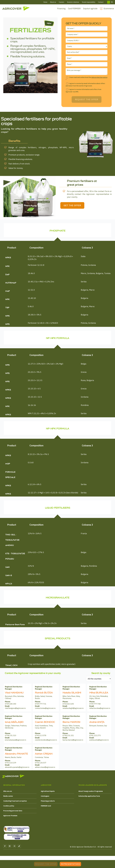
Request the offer (46, 864)
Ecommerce (109, 9)
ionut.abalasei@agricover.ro (16, 741)
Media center (8, 798)
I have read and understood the (86, 79)
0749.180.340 (11, 705)
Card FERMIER (74, 9)
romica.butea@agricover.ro (45, 710)
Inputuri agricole (90, 9)
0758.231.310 (11, 737)
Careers (61, 2)
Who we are (8, 793)
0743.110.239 (11, 764)
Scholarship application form (89, 798)
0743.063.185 (68, 705)
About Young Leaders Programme (91, 793)
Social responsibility (89, 2)
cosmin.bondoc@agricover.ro (46, 741)
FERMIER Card (46, 807)
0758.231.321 (68, 737)
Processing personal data (13, 812)
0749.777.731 (41, 705)
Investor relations (73, 2)
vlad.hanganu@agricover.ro (15, 710)
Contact (101, 2)
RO (112, 2)
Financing (61, 9)
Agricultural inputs (48, 793)
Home (45, 2)
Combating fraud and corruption (15, 803)
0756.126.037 (41, 764)
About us (53, 2)
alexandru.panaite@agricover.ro (17, 769)
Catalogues (45, 798)
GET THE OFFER (79, 207)
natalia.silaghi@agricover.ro (73, 710)
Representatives (70, 864)
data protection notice (99, 77)
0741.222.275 (95, 737)
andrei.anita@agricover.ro (99, 741)
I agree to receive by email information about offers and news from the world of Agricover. (85, 85)
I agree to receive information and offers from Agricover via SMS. (83, 91)
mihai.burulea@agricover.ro (100, 710)
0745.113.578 (41, 737)
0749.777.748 (95, 705)
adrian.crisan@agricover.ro (45, 769)
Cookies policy (9, 807)
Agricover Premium (10, 817)
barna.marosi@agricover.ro (73, 741)
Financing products (48, 803)
